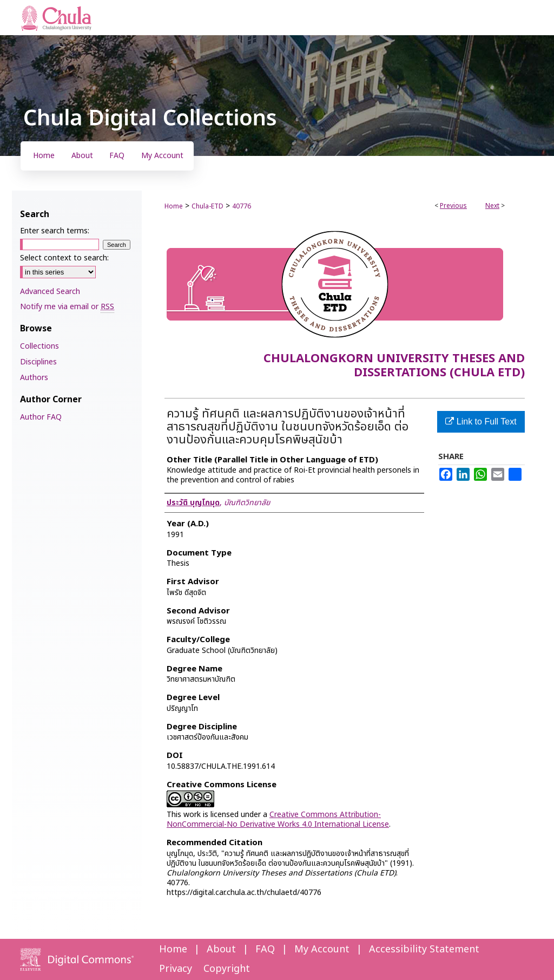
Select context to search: (64, 258)
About (221, 949)
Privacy (176, 969)
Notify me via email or (67, 307)
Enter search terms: (55, 231)
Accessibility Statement (424, 949)
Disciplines (38, 362)
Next (492, 206)
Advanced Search (50, 292)
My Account (322, 949)
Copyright (227, 969)
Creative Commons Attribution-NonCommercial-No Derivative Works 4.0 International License (278, 819)
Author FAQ (41, 417)
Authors (34, 378)
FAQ (265, 949)
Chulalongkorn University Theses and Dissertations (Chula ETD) (394, 366)
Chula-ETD (207, 206)
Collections (39, 346)
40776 (242, 206)
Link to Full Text (481, 422)
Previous (453, 206)
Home (174, 206)
